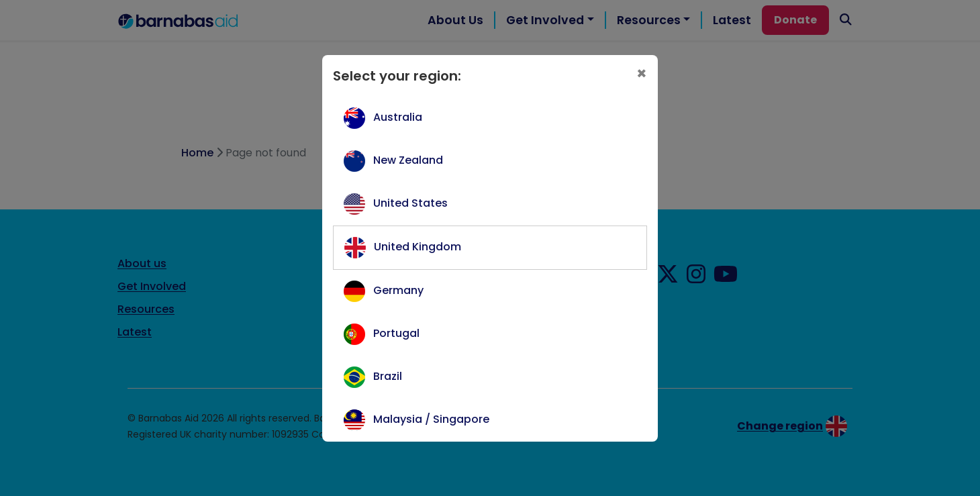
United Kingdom (418, 247)
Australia (398, 117)
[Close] (642, 74)
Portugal (396, 333)
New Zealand (408, 160)
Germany (398, 290)
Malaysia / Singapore (431, 419)
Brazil (388, 376)
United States (410, 203)
